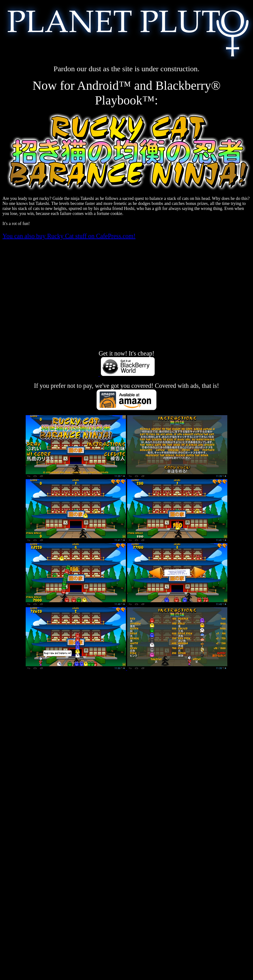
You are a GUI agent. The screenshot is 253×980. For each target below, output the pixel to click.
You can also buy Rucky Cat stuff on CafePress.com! (69, 236)
